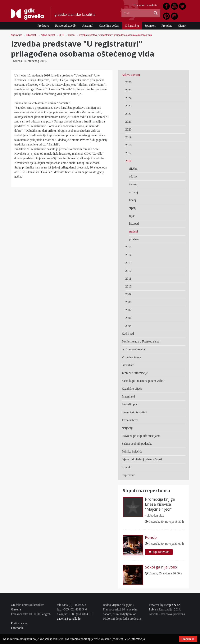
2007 (128, 310)
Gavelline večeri (109, 26)
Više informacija (135, 639)
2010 (128, 286)
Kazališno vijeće (132, 389)
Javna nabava (130, 420)
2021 (128, 122)
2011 (128, 279)
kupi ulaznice (159, 552)
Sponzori (150, 26)
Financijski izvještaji (134, 412)
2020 (128, 129)
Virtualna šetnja (131, 357)
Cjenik (182, 26)
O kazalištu (132, 26)
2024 (128, 98)
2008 (128, 302)
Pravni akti (128, 396)
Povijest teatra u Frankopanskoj (141, 341)
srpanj (133, 208)
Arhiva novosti (48, 35)
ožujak (133, 176)
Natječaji (127, 428)
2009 (128, 294)
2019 (128, 137)
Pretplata (167, 26)
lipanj (132, 200)
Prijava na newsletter (146, 5)
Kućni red (128, 334)
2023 (128, 106)
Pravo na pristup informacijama (141, 436)
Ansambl (88, 26)
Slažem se (188, 639)
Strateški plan (130, 404)
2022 (128, 114)
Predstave (43, 26)
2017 (128, 153)
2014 (128, 255)
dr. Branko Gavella (133, 349)
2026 (128, 82)
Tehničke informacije (135, 373)
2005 (128, 326)
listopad (134, 224)
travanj (133, 184)
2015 (128, 247)
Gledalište (128, 365)
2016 (61, 35)
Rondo (151, 537)
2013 (128, 263)
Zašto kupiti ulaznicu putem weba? (143, 381)
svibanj (133, 192)
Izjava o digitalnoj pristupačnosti (142, 459)
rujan (132, 216)
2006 (128, 318)
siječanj (134, 169)
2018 (128, 145)
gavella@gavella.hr (69, 619)
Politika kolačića (132, 451)
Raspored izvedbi (66, 26)
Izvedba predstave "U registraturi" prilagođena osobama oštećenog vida (115, 35)
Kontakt (127, 467)
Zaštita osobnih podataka (137, 444)
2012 (128, 271)
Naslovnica (17, 35)
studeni (71, 35)
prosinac (134, 239)
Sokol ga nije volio (161, 567)
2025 (128, 90)
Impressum (128, 475)
